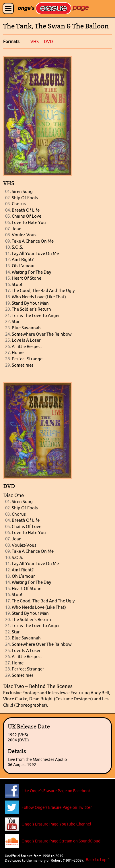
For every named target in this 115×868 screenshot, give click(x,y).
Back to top (96, 860)
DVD (48, 41)
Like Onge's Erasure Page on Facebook (56, 791)
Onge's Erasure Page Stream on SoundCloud (61, 841)
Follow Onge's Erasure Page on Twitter (57, 807)
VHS (35, 41)
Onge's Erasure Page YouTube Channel (56, 824)
